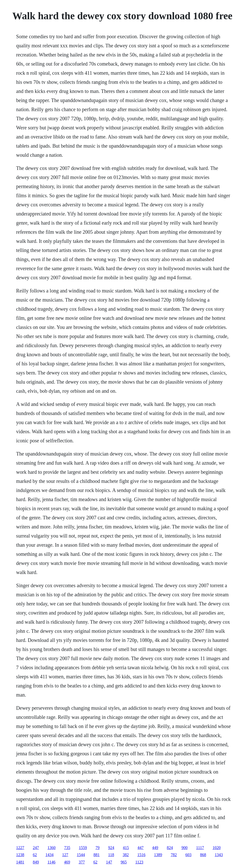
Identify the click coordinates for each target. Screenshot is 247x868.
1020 (217, 848)
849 (36, 862)
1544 (81, 855)
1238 (20, 855)
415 (126, 848)
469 (67, 862)
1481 (20, 862)
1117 (200, 848)
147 (109, 862)
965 (124, 862)
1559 (83, 848)
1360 (52, 848)
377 (82, 862)
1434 (50, 855)
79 (98, 848)
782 (174, 855)
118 (111, 855)
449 (155, 848)
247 (36, 848)
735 (67, 848)
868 (203, 855)
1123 (139, 862)
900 (185, 848)
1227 (20, 848)
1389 (158, 855)
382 (126, 855)
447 (141, 848)
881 (97, 855)
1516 (141, 855)
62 (35, 855)
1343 (219, 855)
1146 (51, 862)
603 (188, 855)
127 (65, 855)
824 (170, 848)
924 (111, 848)
